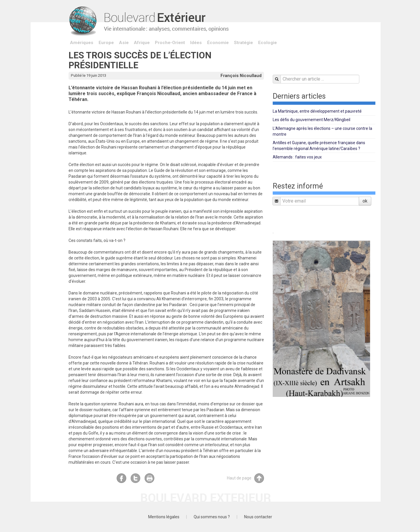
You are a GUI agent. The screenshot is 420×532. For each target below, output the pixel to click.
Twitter (135, 478)
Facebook (121, 478)
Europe (106, 43)
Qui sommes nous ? (212, 517)
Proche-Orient (170, 43)
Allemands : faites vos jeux (297, 157)
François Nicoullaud (241, 76)
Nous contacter (258, 517)
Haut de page (245, 478)
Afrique (142, 43)
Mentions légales (164, 517)
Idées (196, 43)
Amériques (82, 43)
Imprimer (149, 478)
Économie (218, 43)
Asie (124, 43)
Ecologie (267, 43)
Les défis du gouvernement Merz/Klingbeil (311, 120)
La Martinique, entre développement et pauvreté (317, 111)
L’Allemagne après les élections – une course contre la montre (322, 131)
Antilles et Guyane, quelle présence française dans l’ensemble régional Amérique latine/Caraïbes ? (319, 146)
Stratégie (243, 43)
